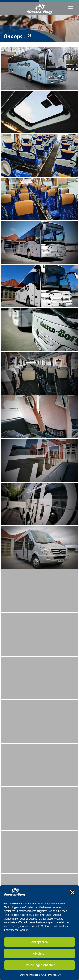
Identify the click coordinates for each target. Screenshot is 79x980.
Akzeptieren (39, 943)
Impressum (55, 975)
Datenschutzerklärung (33, 975)
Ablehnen (39, 954)
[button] (73, 893)
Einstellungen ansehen (39, 966)
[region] (39, 28)
